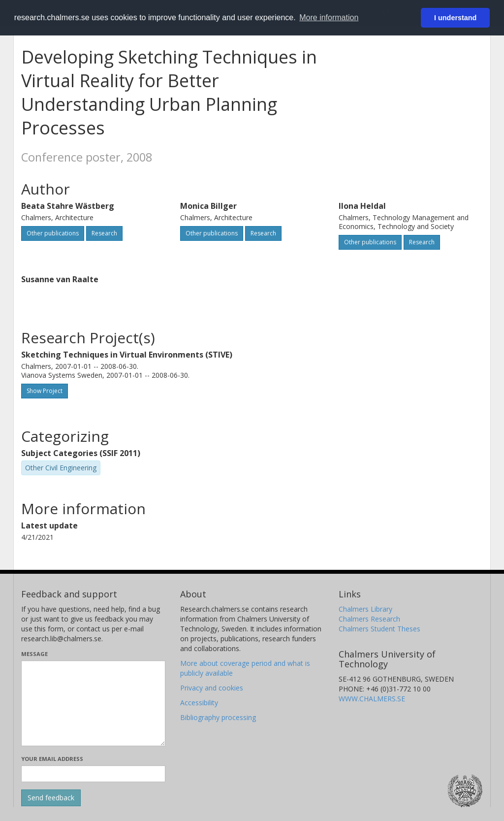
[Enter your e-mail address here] (93, 774)
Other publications (53, 233)
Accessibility (199, 703)
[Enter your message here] (93, 703)
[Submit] (51, 798)
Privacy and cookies (212, 688)
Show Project (45, 391)
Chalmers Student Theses (379, 629)
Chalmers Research (369, 619)
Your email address (52, 759)
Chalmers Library (365, 609)
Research (104, 233)
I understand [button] (455, 18)
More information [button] (329, 17)
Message (34, 654)
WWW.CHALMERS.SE (372, 699)
